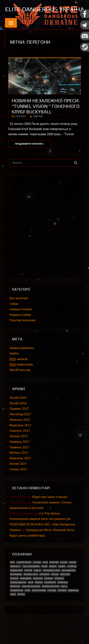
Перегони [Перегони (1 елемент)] (15, 598)
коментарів (21, 376)
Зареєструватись (22, 360)
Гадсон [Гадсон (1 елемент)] (37, 582)
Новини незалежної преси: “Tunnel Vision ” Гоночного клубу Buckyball (46, 118)
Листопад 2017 (20, 426)
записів (18, 371)
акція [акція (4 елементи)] (13, 606)
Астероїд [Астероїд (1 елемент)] (72, 578)
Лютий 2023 (18, 409)
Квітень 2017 (19, 464)
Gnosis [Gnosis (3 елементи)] (73, 574)
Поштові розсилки (22, 332)
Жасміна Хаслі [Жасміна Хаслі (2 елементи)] (31, 586)
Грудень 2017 (19, 420)
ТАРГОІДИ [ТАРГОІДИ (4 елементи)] (52, 602)
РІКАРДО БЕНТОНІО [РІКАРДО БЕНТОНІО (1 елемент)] (51, 598)
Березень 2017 (20, 470)
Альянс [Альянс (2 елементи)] (62, 578)
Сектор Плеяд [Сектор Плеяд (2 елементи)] (39, 602)
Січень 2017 (18, 481)
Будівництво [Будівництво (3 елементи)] (17, 582)
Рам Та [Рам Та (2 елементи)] (64, 598)
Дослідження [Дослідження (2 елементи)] (69, 582)
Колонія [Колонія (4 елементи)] (14, 590)
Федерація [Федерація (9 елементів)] (73, 602)
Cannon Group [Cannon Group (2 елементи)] (24, 574)
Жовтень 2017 (20, 431)
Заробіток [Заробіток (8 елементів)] (44, 586)
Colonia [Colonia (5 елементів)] (37, 574)
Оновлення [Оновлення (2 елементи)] (50, 594)
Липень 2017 (19, 448)
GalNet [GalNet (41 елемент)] (64, 574)
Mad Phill (38, 128)
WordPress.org (20, 382)
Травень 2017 (19, 459)
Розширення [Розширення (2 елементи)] (17, 602)
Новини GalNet (20, 327)
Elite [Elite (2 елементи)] (45, 574)
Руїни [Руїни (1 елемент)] (27, 602)
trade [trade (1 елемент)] (44, 578)
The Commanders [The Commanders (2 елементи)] (31, 578)
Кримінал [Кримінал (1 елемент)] (59, 590)
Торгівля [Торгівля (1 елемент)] (62, 602)
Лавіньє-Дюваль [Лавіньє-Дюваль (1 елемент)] (18, 594)
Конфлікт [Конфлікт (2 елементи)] (49, 590)
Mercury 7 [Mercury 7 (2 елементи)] (16, 578)
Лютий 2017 (18, 475)
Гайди (14, 315)
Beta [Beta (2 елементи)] (13, 574)
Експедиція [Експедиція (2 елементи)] (16, 586)
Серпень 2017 (20, 442)
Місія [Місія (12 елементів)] (31, 594)
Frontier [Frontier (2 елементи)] (54, 574)
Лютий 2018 (18, 415)
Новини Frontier (21, 321)
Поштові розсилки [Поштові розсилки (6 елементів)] (31, 598)
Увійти (14, 365)
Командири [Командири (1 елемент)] (26, 590)
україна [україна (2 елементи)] (21, 606)
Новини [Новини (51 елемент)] (39, 594)
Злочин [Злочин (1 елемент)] (55, 586)
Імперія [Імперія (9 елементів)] (53, 578)
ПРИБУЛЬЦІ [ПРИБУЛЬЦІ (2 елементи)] (63, 594)
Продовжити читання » (30, 156)
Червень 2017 (20, 453)
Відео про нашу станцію (50, 509)
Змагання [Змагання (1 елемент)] (65, 586)
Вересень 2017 (20, 437)
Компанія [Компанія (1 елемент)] (38, 590)
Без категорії (19, 310)
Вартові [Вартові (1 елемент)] (28, 582)
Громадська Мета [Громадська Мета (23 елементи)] (51, 582)
